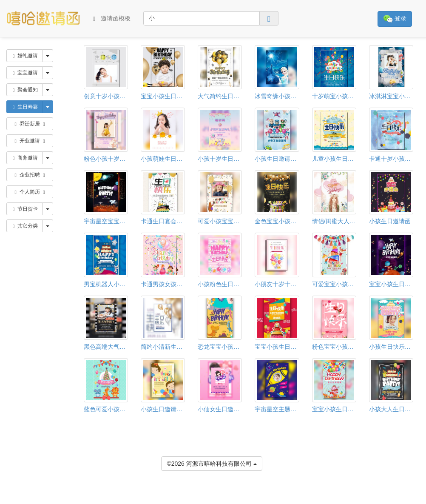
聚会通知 (24, 90)
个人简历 (30, 192)
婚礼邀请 (24, 56)
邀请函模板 (112, 19)
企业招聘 (30, 175)
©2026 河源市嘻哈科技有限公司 (212, 463)
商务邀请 (24, 158)
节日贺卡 (24, 209)
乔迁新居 (30, 124)
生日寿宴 (24, 107)
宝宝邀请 (24, 73)
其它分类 (24, 226)
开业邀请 (30, 141)
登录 (395, 19)
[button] (6, 500)
